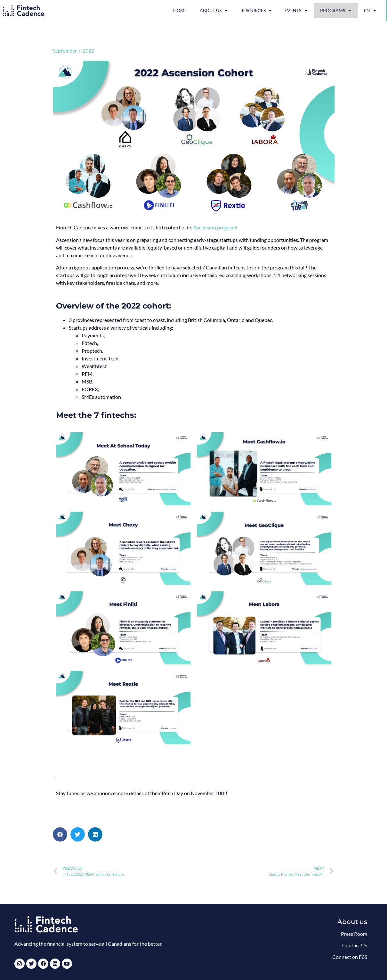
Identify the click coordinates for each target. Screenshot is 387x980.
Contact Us (355, 945)
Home (180, 10)
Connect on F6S (350, 957)
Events (296, 11)
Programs (336, 11)
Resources (256, 11)
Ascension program (215, 227)
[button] (60, 834)
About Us (214, 11)
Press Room (354, 934)
